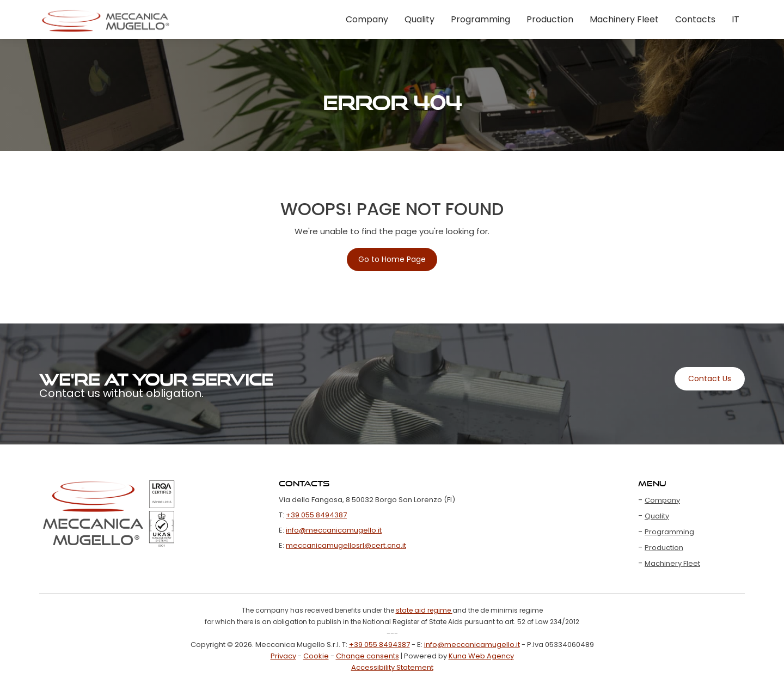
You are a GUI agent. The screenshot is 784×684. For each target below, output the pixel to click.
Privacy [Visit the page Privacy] (283, 656)
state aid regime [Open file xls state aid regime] (424, 610)
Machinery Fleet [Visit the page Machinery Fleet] (624, 19)
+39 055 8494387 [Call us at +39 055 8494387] (316, 515)
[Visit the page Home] (106, 20)
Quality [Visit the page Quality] (419, 19)
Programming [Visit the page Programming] (480, 19)
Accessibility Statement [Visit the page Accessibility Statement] (392, 667)
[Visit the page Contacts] (710, 379)
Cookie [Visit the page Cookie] (316, 656)
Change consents (367, 656)
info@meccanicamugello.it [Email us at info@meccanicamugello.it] (334, 530)
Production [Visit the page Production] (550, 19)
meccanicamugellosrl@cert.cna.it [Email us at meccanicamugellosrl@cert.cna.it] (346, 545)
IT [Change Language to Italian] (736, 19)
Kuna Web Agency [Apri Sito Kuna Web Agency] (481, 656)
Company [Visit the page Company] (367, 19)
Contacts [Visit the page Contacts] (695, 19)
